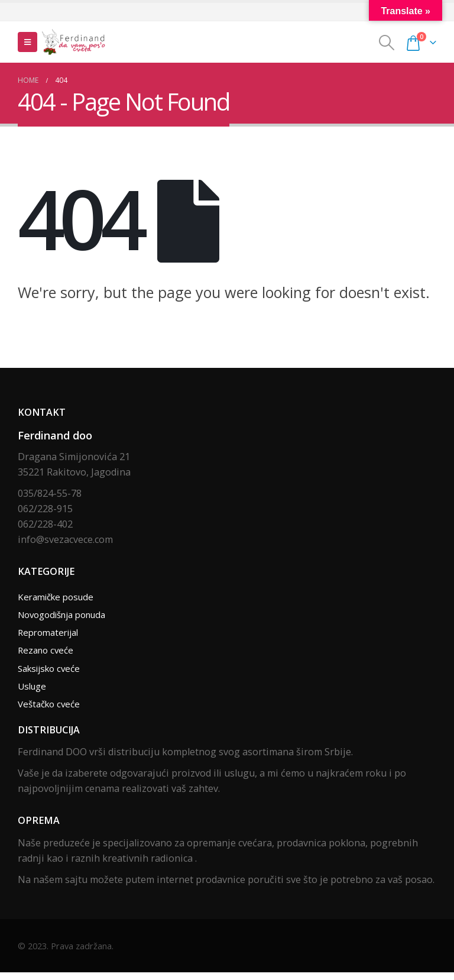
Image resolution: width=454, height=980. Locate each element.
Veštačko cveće (51, 711)
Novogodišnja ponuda (68, 616)
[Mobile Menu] (27, 42)
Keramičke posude (59, 597)
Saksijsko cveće (52, 673)
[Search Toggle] (387, 42)
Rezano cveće (48, 654)
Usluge (34, 692)
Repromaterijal (51, 635)
